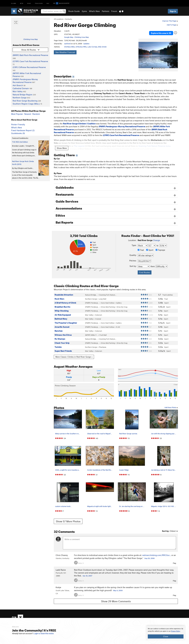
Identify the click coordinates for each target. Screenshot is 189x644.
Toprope (160, 246)
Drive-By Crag (122, 303)
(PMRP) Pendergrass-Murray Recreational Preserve (122, 123)
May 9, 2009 (118, 587)
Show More (62, 144)
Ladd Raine (61, 566)
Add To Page (172, 25)
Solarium (99, 311)
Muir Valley (18, 91)
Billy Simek (102, 47)
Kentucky (69, 19)
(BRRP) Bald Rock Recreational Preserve (30, 55)
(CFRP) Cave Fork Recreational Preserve (30, 61)
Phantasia (103, 343)
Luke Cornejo (92, 47)
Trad (141, 246)
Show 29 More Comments (116, 598)
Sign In (173, 11)
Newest (28, 114)
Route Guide (74, 11)
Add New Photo (171, 404)
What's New (94, 11)
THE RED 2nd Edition (20, 142)
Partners (106, 11)
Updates (86, 44)
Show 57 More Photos (68, 518)
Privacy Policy (176, 631)
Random (36, 114)
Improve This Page (170, 21)
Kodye (58, 584)
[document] (166, 633)
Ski (48, 3)
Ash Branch (18, 85)
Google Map (69, 37)
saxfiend (67, 44)
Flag (174, 559)
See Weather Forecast (65, 52)
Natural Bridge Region (23, 95)
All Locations (59, 19)
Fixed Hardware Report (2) (23, 130)
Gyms (84, 11)
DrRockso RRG (81, 47)
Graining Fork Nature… (108, 291)
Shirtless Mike (69, 47)
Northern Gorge (20, 98)
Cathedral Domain (21, 88)
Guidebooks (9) (18, 133)
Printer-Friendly (18, 124)
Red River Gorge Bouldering (25, 101)
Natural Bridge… (91, 291)
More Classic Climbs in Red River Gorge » (74, 353)
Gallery (119, 299)
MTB (22, 3)
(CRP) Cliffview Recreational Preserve (29, 67)
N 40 (118, 323)
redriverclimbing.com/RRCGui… (157, 551)
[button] (141, 51)
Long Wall (103, 295)
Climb (14, 3)
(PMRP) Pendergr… (92, 299)
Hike (29, 3)
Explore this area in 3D (166, 31)
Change (156, 237)
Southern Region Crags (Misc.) (26, 104)
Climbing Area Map (31, 39)
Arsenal (98, 315)
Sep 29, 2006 (149, 555)
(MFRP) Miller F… (91, 331)
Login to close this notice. (44, 633)
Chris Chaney (62, 551)
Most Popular (17, 114)
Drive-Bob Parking (108, 303)
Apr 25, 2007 (87, 572)
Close (166, 636)
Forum (114, 11)
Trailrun (39, 3)
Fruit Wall (103, 331)
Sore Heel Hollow (108, 299)
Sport (150, 246)
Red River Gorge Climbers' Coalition (79, 120)
